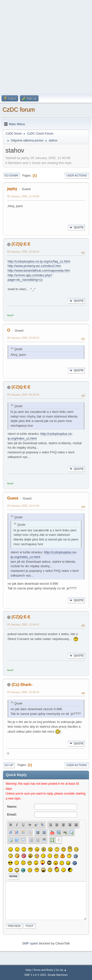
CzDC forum (19, 110)
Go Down (11, 176)
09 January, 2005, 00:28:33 (23, 395)
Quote (76, 227)
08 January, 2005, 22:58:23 (23, 338)
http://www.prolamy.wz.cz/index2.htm (34, 266)
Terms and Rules (43, 970)
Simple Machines (58, 975)
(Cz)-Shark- (22, 685)
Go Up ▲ (61, 970)
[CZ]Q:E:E (21, 244)
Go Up (9, 765)
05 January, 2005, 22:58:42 (23, 252)
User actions (77, 176)
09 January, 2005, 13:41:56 (23, 506)
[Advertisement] (46, 46)
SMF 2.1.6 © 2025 (35, 975)
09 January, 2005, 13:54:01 (23, 624)
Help (28, 970)
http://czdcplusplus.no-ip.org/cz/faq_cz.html (39, 261)
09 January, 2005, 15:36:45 (23, 692)
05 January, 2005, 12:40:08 (23, 196)
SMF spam (30, 943)
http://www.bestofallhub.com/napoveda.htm (39, 270)
